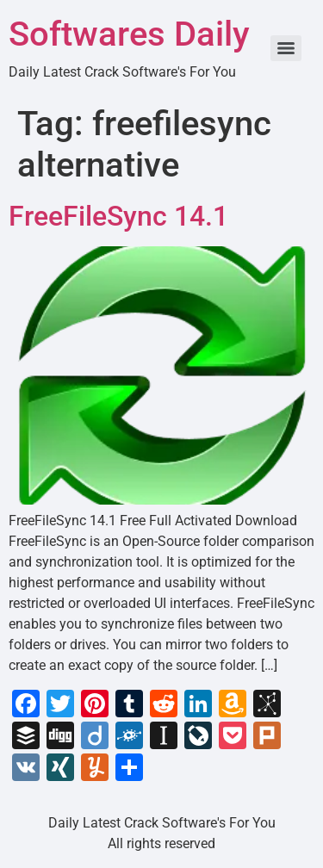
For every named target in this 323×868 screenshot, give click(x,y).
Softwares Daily (129, 34)
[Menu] (286, 48)
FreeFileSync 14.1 (118, 216)
